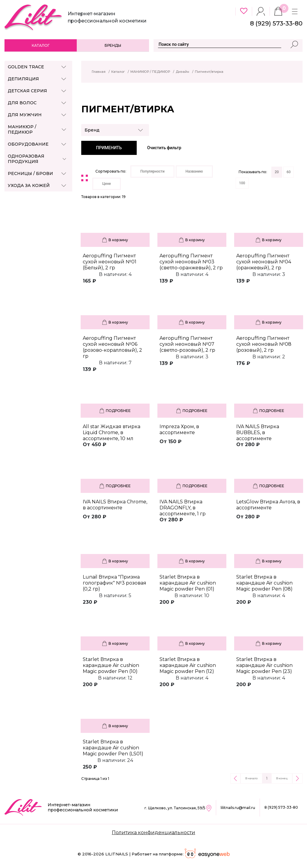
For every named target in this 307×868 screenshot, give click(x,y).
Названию (194, 171)
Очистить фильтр (164, 148)
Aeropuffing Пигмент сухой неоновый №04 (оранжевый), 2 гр (264, 262)
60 (289, 172)
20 (277, 172)
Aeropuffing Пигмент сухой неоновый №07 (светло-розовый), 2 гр (187, 344)
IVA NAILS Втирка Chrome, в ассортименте (115, 505)
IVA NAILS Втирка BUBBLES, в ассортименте (258, 433)
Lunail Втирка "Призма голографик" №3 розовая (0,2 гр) (115, 583)
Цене (107, 184)
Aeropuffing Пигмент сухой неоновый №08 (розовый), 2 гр (264, 344)
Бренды (113, 45)
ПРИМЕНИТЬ (109, 148)
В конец (282, 778)
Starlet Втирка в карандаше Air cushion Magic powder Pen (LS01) (113, 748)
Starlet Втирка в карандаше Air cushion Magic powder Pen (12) (188, 665)
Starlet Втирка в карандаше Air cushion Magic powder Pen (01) (188, 583)
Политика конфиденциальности (153, 832)
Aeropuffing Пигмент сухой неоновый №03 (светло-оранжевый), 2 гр (191, 262)
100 (242, 183)
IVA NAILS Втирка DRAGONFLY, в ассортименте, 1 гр (183, 508)
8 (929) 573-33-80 (281, 807)
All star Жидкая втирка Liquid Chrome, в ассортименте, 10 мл (112, 433)
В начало (251, 778)
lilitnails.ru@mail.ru (238, 808)
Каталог (41, 45)
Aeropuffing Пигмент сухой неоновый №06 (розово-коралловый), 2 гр (112, 347)
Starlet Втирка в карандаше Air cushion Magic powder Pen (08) (264, 583)
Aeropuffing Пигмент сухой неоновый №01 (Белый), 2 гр (110, 262)
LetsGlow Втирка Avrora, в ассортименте (268, 505)
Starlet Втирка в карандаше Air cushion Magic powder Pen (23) (264, 665)
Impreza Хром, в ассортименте (179, 430)
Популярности (152, 171)
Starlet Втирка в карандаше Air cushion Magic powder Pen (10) (111, 665)
